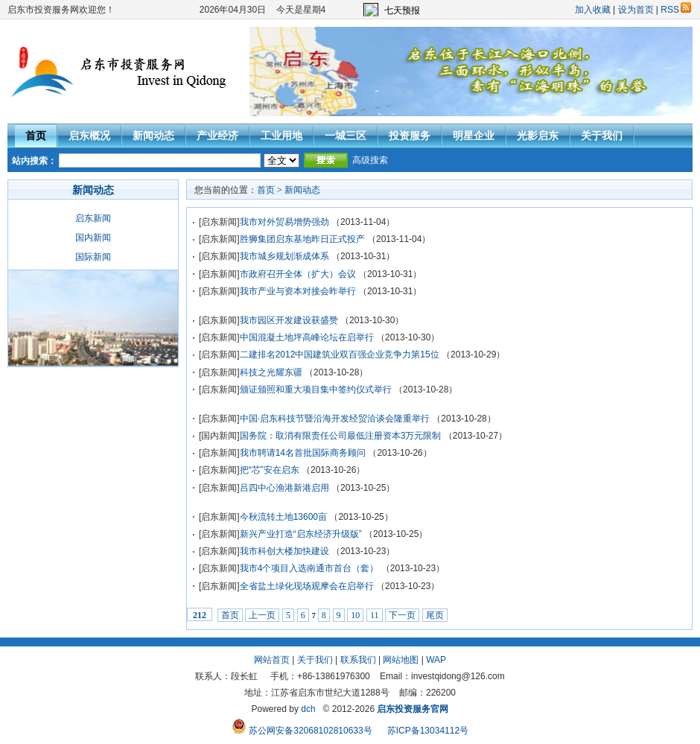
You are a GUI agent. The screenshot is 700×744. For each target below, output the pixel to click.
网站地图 (401, 660)
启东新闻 (93, 218)
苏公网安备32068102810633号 (303, 731)
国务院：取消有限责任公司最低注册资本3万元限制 (341, 436)
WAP (436, 660)
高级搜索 (370, 160)
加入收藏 (593, 10)
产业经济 (217, 136)
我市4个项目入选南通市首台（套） (309, 568)
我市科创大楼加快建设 (284, 551)
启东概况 (89, 136)
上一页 (262, 615)
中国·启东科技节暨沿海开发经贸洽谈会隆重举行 (335, 419)
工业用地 (281, 136)
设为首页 (636, 10)
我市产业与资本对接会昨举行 (298, 291)
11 (375, 615)
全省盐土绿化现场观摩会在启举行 (307, 586)
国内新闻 (93, 238)
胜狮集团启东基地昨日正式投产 (302, 239)
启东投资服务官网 (413, 709)
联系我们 (358, 660)
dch (308, 709)
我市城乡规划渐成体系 (284, 256)
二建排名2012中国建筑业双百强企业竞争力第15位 (340, 354)
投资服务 (410, 136)
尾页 (435, 615)
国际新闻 (93, 257)
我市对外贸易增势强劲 (284, 222)
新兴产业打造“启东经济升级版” (301, 534)
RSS (676, 10)
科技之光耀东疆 (271, 372)
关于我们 (602, 136)
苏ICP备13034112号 (428, 731)
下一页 (402, 615)
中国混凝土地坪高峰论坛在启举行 (307, 337)
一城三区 (346, 136)
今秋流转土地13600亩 (283, 517)
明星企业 (474, 136)
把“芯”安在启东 (270, 470)
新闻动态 (153, 136)
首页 (36, 136)
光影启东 (538, 136)
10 (355, 615)
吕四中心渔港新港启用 (284, 488)
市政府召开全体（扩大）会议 (298, 274)
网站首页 (272, 660)
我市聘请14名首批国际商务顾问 (303, 453)
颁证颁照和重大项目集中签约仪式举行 (316, 390)
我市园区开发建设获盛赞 (289, 320)
